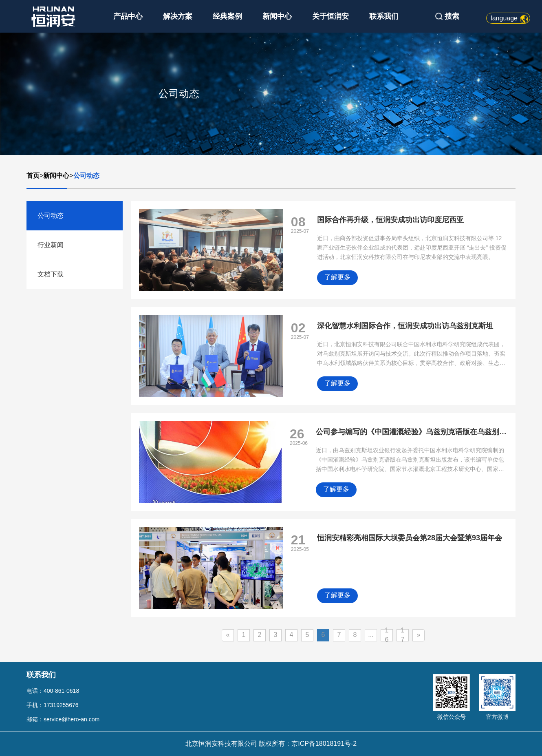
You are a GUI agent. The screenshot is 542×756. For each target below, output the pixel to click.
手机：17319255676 (53, 705)
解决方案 (178, 16)
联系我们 (384, 16)
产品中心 (128, 16)
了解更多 (337, 277)
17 (403, 635)
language (504, 18)
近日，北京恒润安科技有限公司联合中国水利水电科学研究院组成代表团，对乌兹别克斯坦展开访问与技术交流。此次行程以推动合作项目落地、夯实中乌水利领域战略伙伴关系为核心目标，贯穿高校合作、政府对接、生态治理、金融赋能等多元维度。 (411, 355)
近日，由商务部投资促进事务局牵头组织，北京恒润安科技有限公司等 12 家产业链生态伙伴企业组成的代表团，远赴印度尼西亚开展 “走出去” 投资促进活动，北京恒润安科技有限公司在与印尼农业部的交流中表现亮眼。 (412, 248)
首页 (33, 176)
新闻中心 (277, 16)
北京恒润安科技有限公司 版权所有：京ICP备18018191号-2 (271, 744)
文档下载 (51, 274)
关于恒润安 (330, 16)
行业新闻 (51, 245)
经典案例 (227, 16)
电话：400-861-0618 (53, 691)
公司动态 (86, 176)
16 (387, 635)
